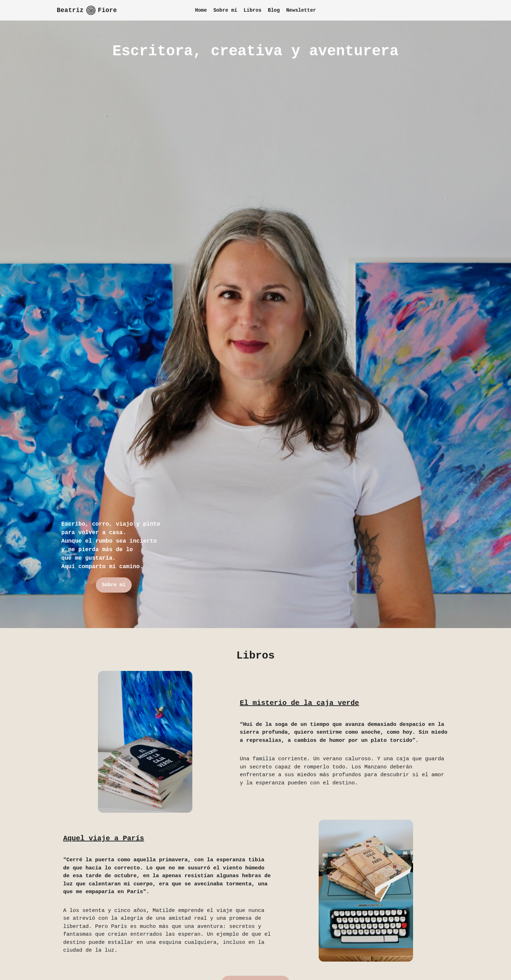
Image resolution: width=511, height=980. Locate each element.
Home (201, 10)
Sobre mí (225, 10)
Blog (274, 10)
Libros (252, 10)
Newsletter (301, 10)
